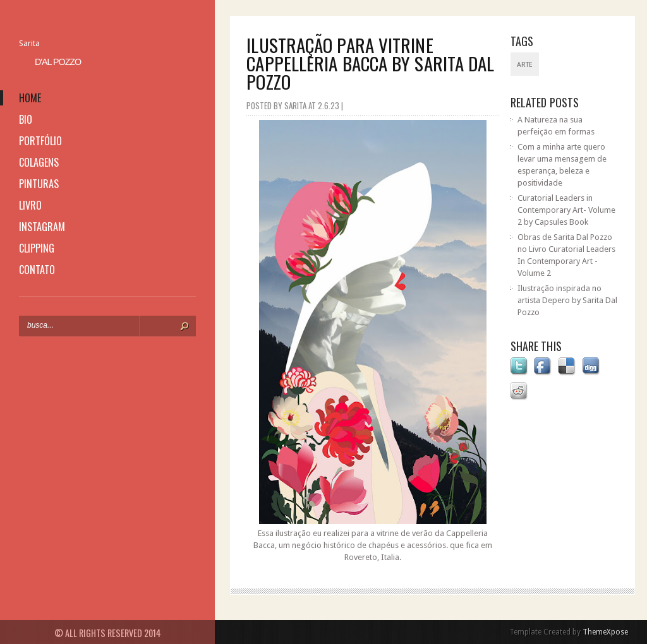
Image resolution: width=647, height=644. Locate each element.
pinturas (39, 184)
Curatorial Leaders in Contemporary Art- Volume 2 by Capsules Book (566, 210)
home (30, 98)
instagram (42, 227)
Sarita (29, 43)
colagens (39, 162)
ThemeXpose (605, 632)
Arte (525, 65)
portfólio (40, 141)
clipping (37, 248)
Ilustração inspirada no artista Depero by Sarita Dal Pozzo (567, 300)
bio (26, 119)
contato (37, 270)
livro (30, 205)
